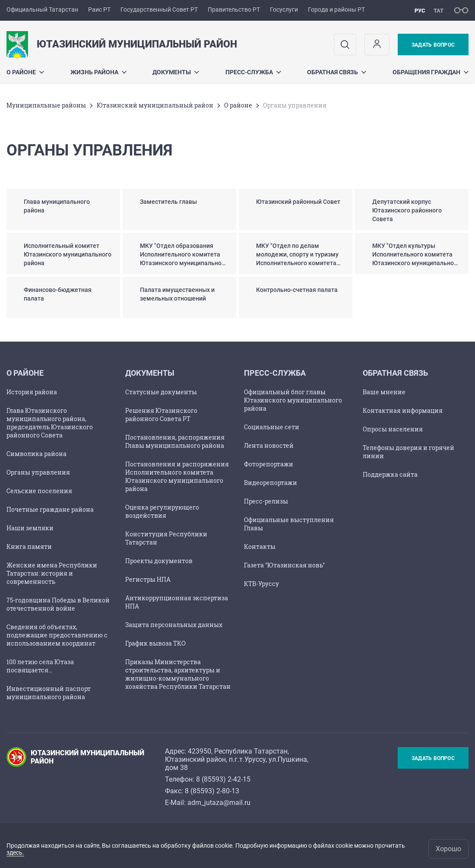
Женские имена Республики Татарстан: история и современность (52, 573)
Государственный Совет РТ (159, 10)
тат (439, 11)
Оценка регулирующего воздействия (162, 511)
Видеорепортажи (271, 483)
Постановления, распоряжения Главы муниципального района (175, 441)
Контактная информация (403, 410)
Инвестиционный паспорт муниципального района (49, 693)
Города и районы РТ (336, 10)
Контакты (260, 546)
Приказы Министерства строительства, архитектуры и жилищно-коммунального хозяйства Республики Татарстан (178, 674)
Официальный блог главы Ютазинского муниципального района (293, 400)
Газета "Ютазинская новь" (284, 565)
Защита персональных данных (174, 625)
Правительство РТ (234, 10)
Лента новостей (269, 445)
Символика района (36, 454)
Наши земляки (30, 528)
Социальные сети (272, 427)
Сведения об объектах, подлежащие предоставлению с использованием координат (57, 635)
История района (32, 392)
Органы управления (38, 472)
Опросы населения (393, 429)
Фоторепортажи (269, 464)
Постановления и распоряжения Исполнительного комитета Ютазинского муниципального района (177, 476)
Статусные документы (161, 392)
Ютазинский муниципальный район (155, 105)
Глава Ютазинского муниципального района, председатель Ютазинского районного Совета (50, 423)
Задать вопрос (433, 45)
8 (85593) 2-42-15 (223, 779)
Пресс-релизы (266, 501)
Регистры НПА (148, 579)
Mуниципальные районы (46, 105)
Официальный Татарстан (42, 10)
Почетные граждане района (50, 509)
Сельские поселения (39, 491)
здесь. (15, 852)
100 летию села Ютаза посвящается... (40, 666)
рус (420, 11)
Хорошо (448, 849)
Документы (176, 72)
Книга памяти (29, 546)
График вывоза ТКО (155, 643)
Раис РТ (99, 10)
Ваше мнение (384, 392)
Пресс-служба (253, 72)
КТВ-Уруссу (261, 584)
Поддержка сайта (390, 474)
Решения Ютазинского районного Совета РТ (161, 415)
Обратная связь (337, 72)
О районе (25, 72)
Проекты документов (159, 561)
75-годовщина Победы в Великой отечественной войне (58, 604)
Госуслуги (284, 10)
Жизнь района (98, 72)
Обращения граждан (431, 72)
